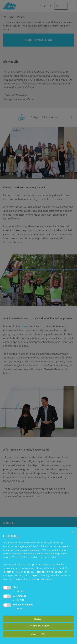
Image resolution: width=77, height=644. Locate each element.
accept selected (38, 626)
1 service (18, 591)
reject (39, 619)
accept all (38, 634)
